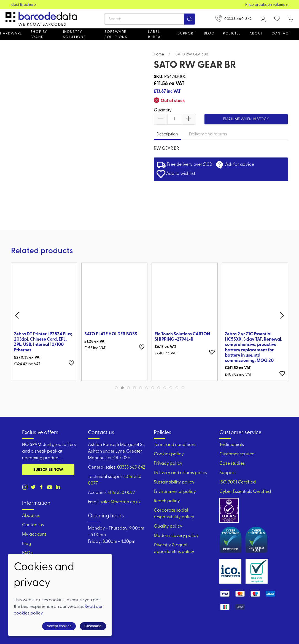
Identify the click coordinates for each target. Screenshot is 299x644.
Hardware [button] (11, 34)
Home (159, 54)
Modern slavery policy (176, 536)
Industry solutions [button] (75, 34)
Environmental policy (175, 492)
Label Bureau (156, 34)
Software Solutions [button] (116, 34)
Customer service (237, 454)
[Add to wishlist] (71, 363)
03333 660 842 (234, 18)
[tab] (116, 388)
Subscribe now (48, 470)
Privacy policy (168, 464)
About (256, 34)
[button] (277, 19)
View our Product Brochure (149, 5)
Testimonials (232, 445)
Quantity (163, 110)
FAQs (27, 553)
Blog (209, 34)
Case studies (232, 464)
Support (227, 473)
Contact (281, 34)
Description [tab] (167, 134)
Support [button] (187, 34)
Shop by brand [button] (39, 34)
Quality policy (168, 527)
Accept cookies (59, 626)
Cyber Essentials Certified (245, 492)
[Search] (150, 19)
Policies (232, 34)
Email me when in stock (246, 119)
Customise (93, 626)
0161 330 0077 (122, 493)
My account (34, 535)
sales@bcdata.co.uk (120, 502)
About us (31, 516)
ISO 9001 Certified (238, 482)
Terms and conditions (175, 445)
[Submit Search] (190, 19)
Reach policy (167, 501)
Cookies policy (169, 454)
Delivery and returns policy (181, 473)
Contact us (33, 525)
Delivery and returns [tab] (208, 134)
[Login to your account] (263, 19)
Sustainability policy (174, 482)
